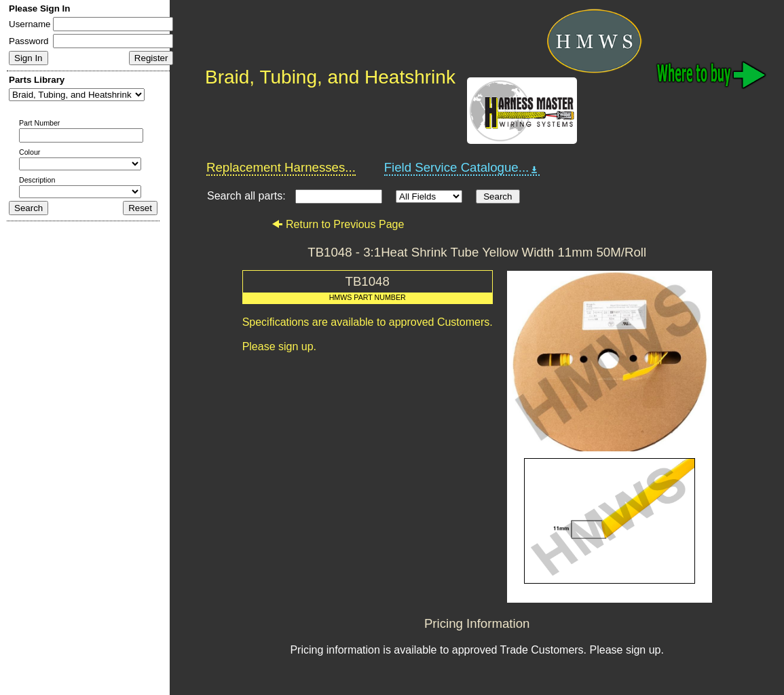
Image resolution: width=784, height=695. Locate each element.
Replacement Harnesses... (281, 167)
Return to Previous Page (338, 224)
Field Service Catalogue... (462, 168)
